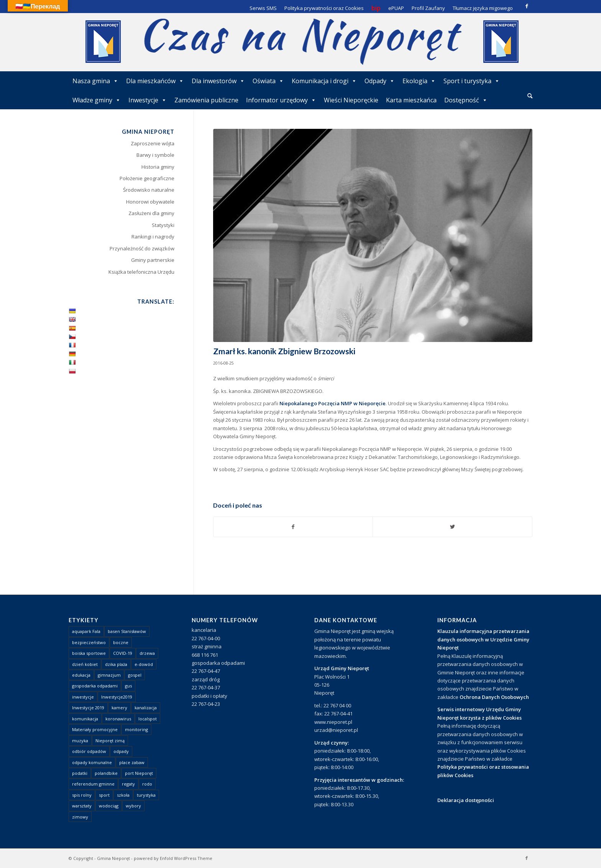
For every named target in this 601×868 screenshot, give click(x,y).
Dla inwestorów (218, 81)
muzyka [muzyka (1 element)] (80, 741)
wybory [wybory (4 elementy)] (133, 806)
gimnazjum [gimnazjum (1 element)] (109, 675)
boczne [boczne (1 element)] (121, 642)
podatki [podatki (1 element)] (80, 773)
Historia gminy (158, 167)
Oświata (268, 81)
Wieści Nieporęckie (351, 100)
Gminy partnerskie (153, 260)
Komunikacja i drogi (324, 81)
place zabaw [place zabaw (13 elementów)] (132, 762)
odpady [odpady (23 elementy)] (121, 751)
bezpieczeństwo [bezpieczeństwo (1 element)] (89, 642)
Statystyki (163, 225)
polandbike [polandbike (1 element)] (106, 773)
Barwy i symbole (155, 155)
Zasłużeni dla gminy (151, 213)
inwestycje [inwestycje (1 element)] (83, 697)
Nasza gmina (95, 81)
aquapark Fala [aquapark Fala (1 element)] (86, 631)
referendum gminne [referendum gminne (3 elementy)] (93, 784)
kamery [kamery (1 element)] (119, 708)
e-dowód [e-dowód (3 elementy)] (144, 664)
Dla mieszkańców (155, 81)
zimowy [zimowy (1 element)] (80, 817)
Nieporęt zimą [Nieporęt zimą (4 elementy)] (110, 741)
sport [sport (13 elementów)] (104, 795)
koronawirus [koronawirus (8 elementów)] (118, 719)
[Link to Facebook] (527, 6)
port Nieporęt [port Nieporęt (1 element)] (139, 773)
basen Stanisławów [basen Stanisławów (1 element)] (127, 631)
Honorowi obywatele (150, 202)
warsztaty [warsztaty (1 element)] (82, 806)
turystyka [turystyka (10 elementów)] (146, 795)
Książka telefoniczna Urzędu (141, 272)
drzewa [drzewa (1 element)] (147, 653)
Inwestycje (148, 100)
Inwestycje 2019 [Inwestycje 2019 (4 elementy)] (88, 708)
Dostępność (466, 100)
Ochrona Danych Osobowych (494, 697)
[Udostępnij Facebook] (293, 527)
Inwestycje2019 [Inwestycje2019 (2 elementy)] (117, 697)
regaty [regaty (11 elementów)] (128, 784)
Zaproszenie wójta (153, 143)
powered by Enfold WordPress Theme (173, 858)
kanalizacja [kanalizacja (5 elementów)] (146, 708)
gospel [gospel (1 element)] (135, 675)
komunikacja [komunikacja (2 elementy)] (85, 719)
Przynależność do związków (142, 248)
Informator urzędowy (281, 100)
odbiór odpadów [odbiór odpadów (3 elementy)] (89, 751)
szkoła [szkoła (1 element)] (123, 795)
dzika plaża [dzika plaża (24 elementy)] (116, 664)
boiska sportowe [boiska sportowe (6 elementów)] (89, 653)
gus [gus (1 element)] (128, 686)
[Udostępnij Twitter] (452, 527)
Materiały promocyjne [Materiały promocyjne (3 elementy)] (95, 729)
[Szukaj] (530, 96)
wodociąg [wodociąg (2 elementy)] (109, 806)
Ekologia (419, 81)
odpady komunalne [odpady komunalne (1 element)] (92, 762)
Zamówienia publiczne (206, 100)
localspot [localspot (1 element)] (148, 719)
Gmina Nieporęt (113, 858)
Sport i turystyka (472, 81)
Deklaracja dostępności (466, 800)
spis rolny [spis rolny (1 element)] (82, 795)
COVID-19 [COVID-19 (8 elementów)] (123, 653)
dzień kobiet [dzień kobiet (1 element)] (85, 664)
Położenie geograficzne (147, 178)
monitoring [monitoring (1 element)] (136, 729)
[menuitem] (530, 96)
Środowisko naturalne (149, 190)
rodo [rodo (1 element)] (147, 784)
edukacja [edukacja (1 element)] (81, 675)
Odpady (380, 81)
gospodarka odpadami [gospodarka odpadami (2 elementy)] (95, 686)
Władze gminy (97, 100)
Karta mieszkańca (411, 100)
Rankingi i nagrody (153, 237)
